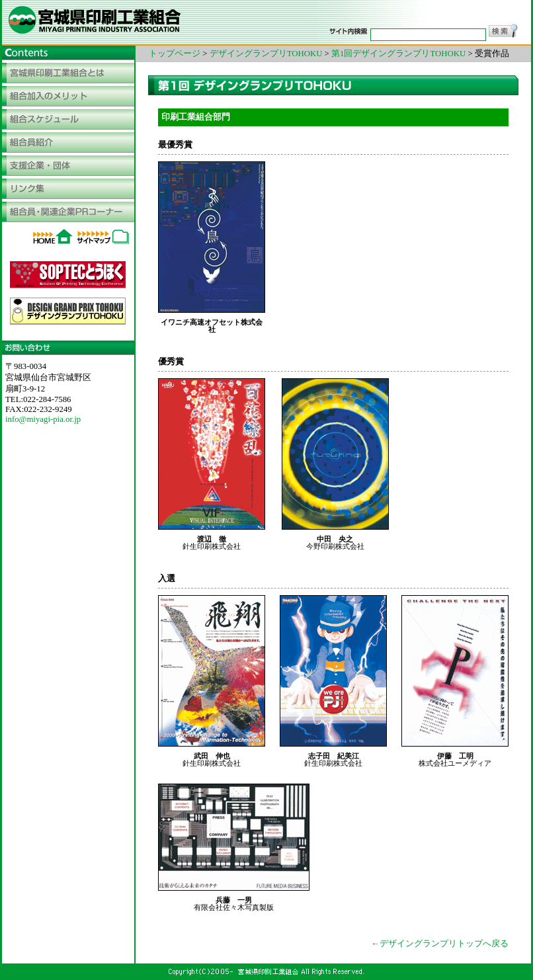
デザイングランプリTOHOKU (266, 54)
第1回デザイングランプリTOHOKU (399, 54)
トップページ (175, 54)
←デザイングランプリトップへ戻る (440, 944)
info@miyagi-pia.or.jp (43, 419)
